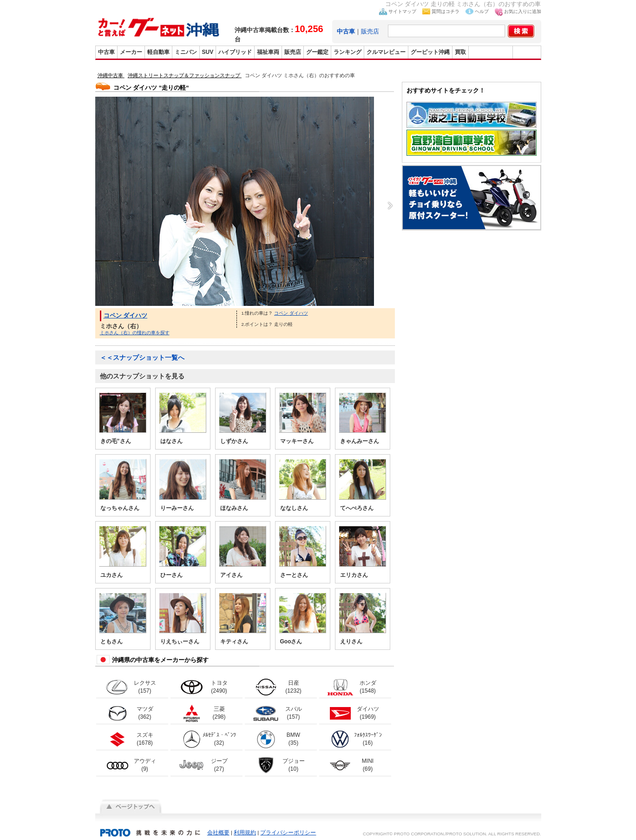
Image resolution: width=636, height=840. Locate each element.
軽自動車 (158, 52)
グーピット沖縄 (430, 52)
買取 (460, 52)
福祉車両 (268, 52)
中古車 (106, 52)
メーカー (131, 52)
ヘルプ (482, 11)
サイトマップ (402, 11)
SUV (208, 52)
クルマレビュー (386, 52)
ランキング (348, 52)
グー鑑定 (317, 52)
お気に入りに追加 (523, 11)
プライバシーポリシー (288, 833)
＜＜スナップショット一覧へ (142, 357)
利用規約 (245, 833)
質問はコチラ (446, 11)
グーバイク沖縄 (491, 52)
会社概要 (218, 833)
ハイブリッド (235, 52)
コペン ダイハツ (126, 315)
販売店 (370, 31)
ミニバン (186, 52)
